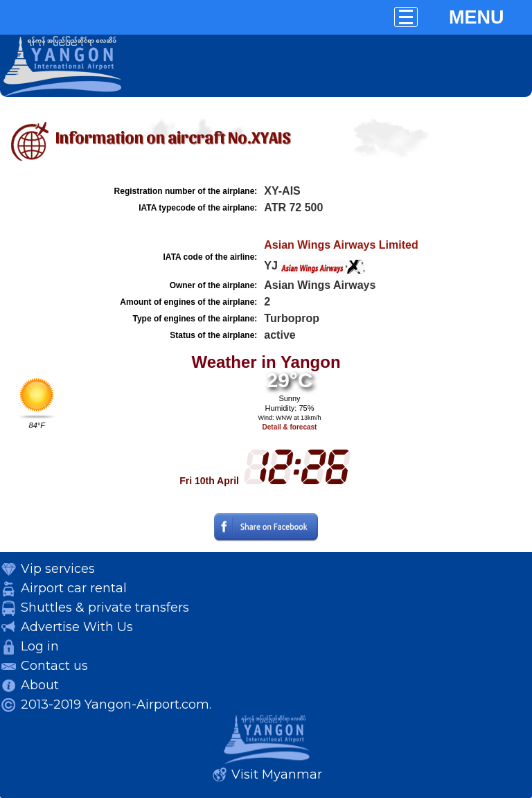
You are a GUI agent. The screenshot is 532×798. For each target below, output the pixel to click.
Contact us (54, 666)
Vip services (58, 569)
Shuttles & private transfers (105, 608)
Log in (40, 646)
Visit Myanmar (277, 774)
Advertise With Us (77, 627)
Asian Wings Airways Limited (341, 245)
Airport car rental (74, 588)
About (40, 685)
